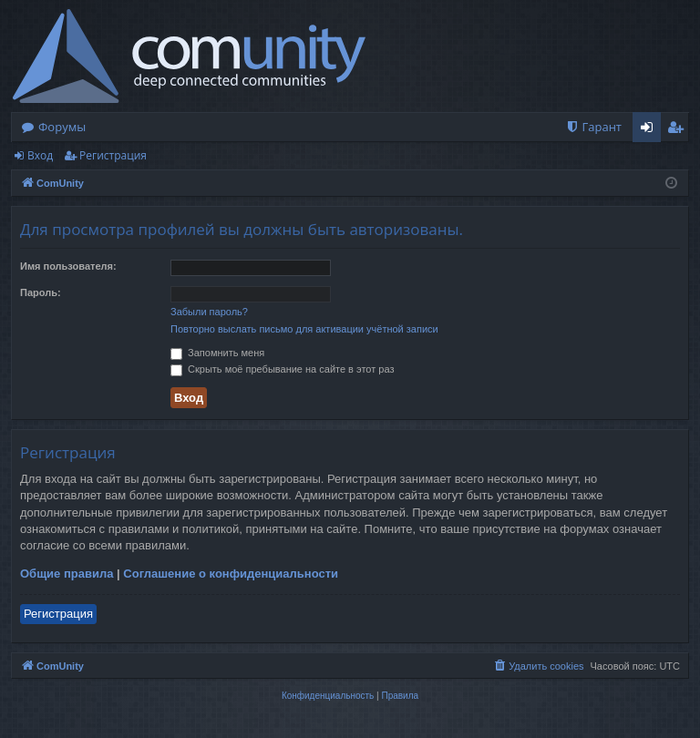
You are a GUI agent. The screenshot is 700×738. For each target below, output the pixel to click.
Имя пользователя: (68, 266)
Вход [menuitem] (650, 130)
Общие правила (67, 574)
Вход (40, 155)
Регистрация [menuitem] (679, 130)
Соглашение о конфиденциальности (231, 574)
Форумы (62, 127)
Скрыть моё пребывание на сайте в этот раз (282, 369)
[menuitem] (593, 127)
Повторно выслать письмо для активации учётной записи (304, 329)
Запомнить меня (217, 353)
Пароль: (41, 292)
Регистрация (113, 155)
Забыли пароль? (209, 312)
